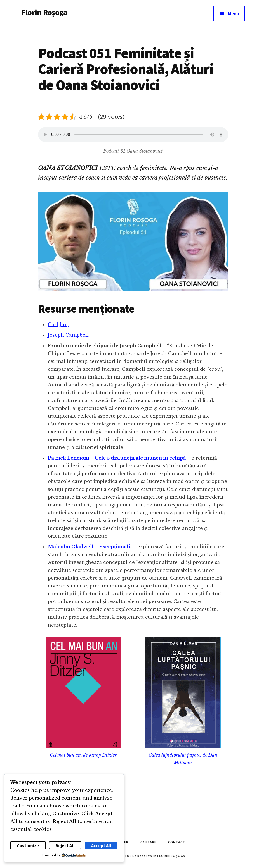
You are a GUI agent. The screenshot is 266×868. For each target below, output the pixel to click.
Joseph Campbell (68, 335)
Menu (233, 13)
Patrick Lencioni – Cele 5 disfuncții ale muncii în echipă (117, 458)
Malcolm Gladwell (71, 547)
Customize (28, 845)
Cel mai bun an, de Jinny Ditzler (83, 755)
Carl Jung (59, 324)
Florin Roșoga (44, 12)
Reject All (65, 845)
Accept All (101, 845)
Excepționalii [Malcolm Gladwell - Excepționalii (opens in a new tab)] (115, 547)
